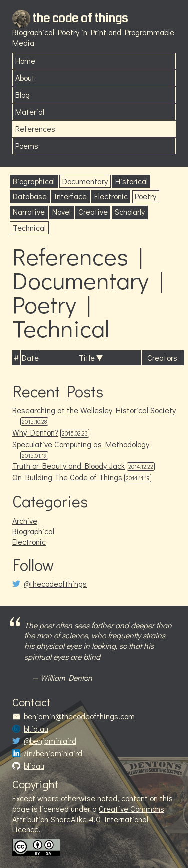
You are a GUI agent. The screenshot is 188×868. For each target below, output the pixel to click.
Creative (93, 212)
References (35, 129)
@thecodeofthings (55, 584)
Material (30, 112)
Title (87, 358)
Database (30, 196)
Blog (22, 94)
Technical (29, 227)
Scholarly (130, 212)
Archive (25, 520)
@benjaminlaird (50, 741)
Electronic (111, 196)
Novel (61, 212)
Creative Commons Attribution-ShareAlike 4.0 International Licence (88, 819)
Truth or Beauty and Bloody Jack (68, 465)
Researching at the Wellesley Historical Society (94, 410)
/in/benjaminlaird (53, 753)
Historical (132, 181)
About (25, 77)
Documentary (85, 181)
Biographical (34, 181)
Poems (27, 146)
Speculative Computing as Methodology (81, 444)
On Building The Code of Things (67, 477)
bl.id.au (36, 729)
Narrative (29, 212)
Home (25, 60)
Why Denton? (35, 432)
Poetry (146, 196)
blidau (34, 766)
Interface (70, 196)
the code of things (80, 18)
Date (30, 358)
